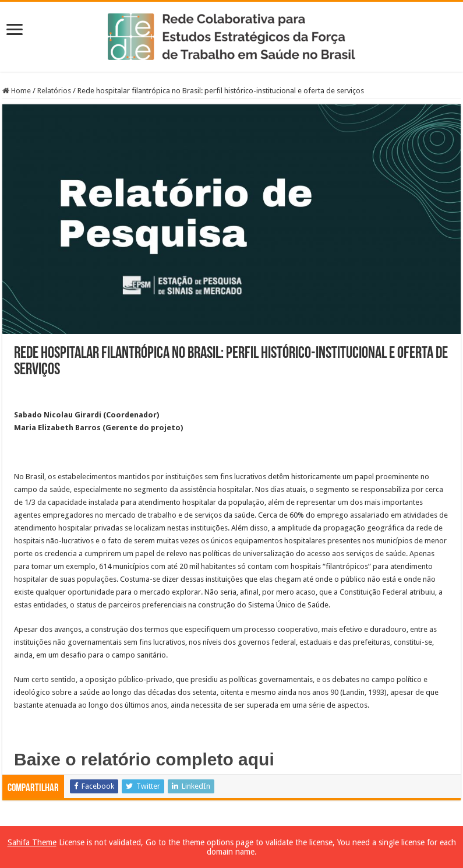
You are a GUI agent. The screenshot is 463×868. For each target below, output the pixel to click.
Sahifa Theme (32, 842)
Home (17, 91)
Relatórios (54, 91)
